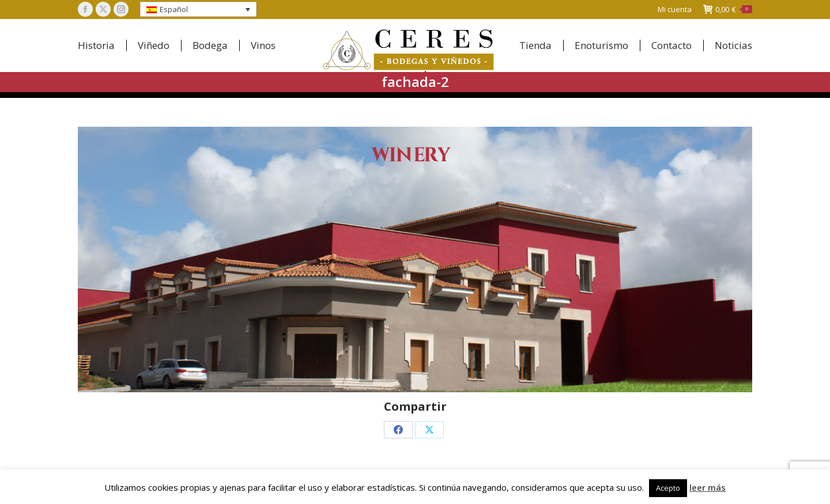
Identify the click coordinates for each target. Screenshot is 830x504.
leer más (708, 487)
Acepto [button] (668, 488)
